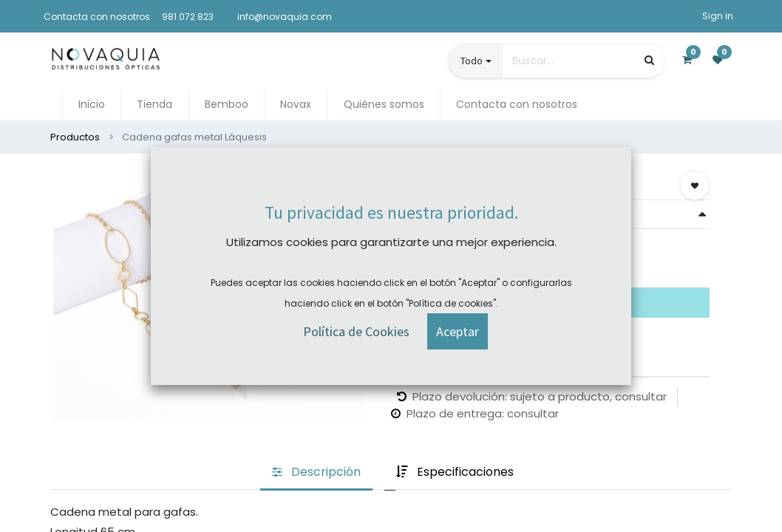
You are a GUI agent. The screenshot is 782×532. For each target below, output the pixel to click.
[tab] (316, 473)
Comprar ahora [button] (443, 260)
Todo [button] (472, 61)
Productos (75, 137)
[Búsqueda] (649, 60)
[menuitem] (92, 105)
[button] (695, 185)
